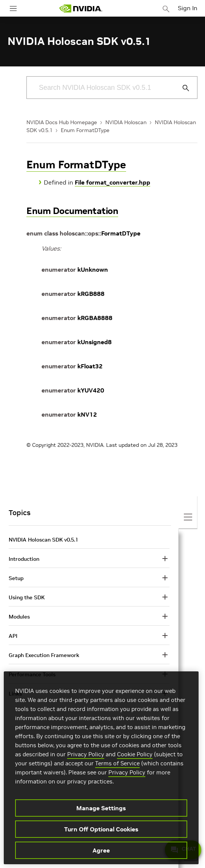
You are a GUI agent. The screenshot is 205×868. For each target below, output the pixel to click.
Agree (101, 850)
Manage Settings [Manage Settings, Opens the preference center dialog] (101, 808)
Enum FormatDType (85, 130)
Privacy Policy (86, 754)
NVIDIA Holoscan (126, 122)
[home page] (81, 8)
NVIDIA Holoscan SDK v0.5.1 (43, 540)
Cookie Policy (135, 754)
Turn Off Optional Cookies (101, 829)
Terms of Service (117, 763)
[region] (101, 768)
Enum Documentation (72, 211)
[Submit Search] (182, 88)
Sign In (188, 8)
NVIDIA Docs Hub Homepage (62, 122)
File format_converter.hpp (113, 182)
